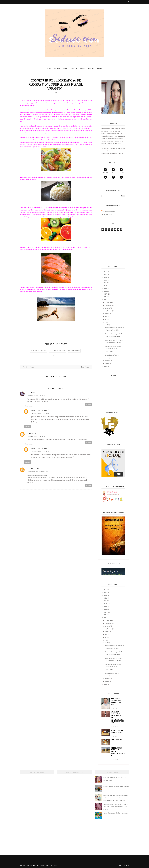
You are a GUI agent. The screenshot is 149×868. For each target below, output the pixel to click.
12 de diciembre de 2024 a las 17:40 (38, 472)
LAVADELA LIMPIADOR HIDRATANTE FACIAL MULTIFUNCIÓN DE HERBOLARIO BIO (117, 717)
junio (107, 319)
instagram (121, 178)
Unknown (32, 433)
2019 (105, 288)
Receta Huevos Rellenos (112, 355)
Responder (88, 405)
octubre (107, 308)
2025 (105, 272)
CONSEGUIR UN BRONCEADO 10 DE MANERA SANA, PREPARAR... (114, 349)
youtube (105, 178)
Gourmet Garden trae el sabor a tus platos (115, 813)
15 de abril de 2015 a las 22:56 (40, 451)
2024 (105, 275)
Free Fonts (54, 865)
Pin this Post (75, 351)
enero (107, 364)
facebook (105, 170)
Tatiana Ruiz (33, 469)
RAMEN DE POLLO (118, 740)
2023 (105, 277)
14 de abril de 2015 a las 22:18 (40, 413)
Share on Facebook (40, 351)
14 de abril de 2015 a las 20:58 (36, 396)
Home (49, 68)
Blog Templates (24, 865)
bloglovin (121, 170)
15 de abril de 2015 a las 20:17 (36, 436)
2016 (105, 297)
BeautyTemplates (45, 865)
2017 (105, 294)
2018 (105, 291)
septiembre (109, 311)
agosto (107, 314)
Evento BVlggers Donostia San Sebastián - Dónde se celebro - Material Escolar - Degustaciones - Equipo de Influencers (115, 798)
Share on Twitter (59, 351)
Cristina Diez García (40, 410)
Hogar (100, 68)
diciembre (108, 303)
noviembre (108, 305)
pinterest (113, 178)
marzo (107, 358)
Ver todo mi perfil (107, 214)
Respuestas (29, 406)
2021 (105, 283)
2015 (105, 300)
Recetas (91, 68)
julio (106, 316)
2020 (105, 286)
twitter (113, 170)
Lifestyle (74, 68)
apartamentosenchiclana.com (37, 475)
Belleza (57, 68)
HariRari (31, 393)
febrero (107, 361)
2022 (105, 280)
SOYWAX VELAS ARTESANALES (117, 731)
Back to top (124, 866)
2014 (105, 366)
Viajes (83, 68)
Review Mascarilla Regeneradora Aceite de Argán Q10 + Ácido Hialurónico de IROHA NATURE (115, 807)
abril (106, 325)
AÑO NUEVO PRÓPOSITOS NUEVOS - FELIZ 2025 (117, 702)
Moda (65, 68)
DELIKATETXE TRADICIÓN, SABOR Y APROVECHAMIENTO (118, 752)
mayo (107, 322)
